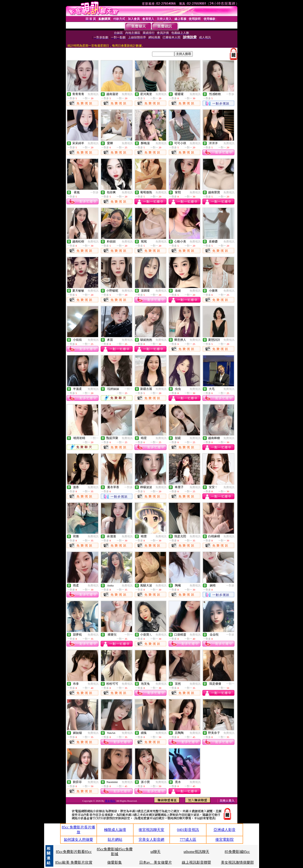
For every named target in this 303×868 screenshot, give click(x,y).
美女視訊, (111, 801)
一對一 (129, 389)
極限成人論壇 (115, 830)
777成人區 (188, 840)
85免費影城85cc (237, 852)
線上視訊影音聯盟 (196, 862)
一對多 (230, 94)
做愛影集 (115, 862)
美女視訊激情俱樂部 (237, 862)
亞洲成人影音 (225, 830)
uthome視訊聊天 (196, 852)
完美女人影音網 (151, 840)
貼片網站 (115, 840)
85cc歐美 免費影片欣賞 (74, 862)
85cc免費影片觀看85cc (74, 852)
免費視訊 (93, 94)
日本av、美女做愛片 (156, 862)
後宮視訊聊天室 (151, 830)
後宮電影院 (225, 840)
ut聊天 (156, 852)
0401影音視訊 (188, 830)
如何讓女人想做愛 (78, 840)
